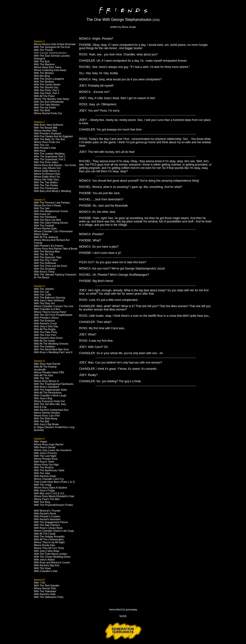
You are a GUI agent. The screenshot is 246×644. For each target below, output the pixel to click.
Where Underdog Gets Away (50, 70)
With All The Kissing (45, 367)
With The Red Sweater (47, 585)
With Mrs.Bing (42, 76)
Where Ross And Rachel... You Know (55, 165)
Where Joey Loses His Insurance (53, 450)
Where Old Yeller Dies (46, 179)
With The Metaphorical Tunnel (51, 211)
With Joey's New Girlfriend (49, 300)
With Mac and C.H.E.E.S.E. (49, 493)
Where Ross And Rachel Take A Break (56, 249)
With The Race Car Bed (47, 220)
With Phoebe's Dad (45, 148)
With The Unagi (43, 485)
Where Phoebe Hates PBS (49, 372)
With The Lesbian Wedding (49, 154)
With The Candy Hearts (47, 84)
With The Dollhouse (45, 263)
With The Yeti (41, 378)
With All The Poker (44, 96)
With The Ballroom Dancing (49, 298)
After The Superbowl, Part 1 (50, 156)
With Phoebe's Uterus (46, 318)
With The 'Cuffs (43, 295)
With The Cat (41, 292)
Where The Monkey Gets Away (52, 99)
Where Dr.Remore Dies (47, 174)
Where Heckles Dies (46, 131)
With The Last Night (45, 456)
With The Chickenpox (46, 188)
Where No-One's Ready (47, 205)
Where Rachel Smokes (47, 413)
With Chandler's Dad (46, 571)
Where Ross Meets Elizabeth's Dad (54, 496)
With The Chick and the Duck (50, 266)
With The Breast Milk (46, 128)
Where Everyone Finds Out (49, 401)
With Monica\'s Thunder (47, 511)
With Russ (40, 151)
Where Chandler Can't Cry (49, 479)
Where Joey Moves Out (47, 168)
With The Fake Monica (47, 105)
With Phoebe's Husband (48, 133)
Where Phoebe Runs (46, 459)
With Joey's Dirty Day (46, 326)
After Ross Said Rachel (47, 364)
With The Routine (44, 467)
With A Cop (40, 407)
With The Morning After (47, 251)
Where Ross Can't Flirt (47, 416)
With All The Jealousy (46, 237)
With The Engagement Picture (51, 522)
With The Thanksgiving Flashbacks (54, 384)
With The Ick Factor (45, 107)
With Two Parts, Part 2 (47, 93)
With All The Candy (45, 534)
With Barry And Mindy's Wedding (52, 191)
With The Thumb (43, 50)
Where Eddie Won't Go (47, 177)
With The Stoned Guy (46, 87)
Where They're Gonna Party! (50, 312)
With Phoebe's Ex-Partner (49, 246)
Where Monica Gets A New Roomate (55, 44)
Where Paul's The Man (47, 499)
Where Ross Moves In (46, 381)
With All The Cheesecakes (49, 539)
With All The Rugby (45, 329)
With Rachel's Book (45, 513)
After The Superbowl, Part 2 (50, 159)
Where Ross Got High (46, 465)
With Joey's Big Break (46, 424)
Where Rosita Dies (45, 545)
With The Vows (42, 568)
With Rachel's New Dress (48, 338)
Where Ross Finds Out (47, 142)
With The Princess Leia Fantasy (52, 203)
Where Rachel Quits (45, 228)
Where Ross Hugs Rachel (49, 444)
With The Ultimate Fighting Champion (55, 274)
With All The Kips (43, 375)
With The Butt (42, 61)
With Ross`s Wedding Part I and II (53, 352)
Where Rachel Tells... (46, 588)
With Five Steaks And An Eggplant (53, 136)
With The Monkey (44, 73)
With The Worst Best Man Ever (51, 349)
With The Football (44, 226)
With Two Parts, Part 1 (47, 90)
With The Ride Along (46, 418)
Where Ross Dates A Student (50, 488)
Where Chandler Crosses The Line (54, 306)
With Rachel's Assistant (47, 519)
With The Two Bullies (46, 182)
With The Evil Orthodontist (49, 102)
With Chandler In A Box (47, 309)
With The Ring (42, 502)
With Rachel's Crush (45, 323)
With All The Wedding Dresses (51, 344)
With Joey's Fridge (44, 490)
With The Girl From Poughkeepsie (53, 315)
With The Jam (42, 208)
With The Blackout (44, 64)
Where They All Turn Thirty (49, 548)
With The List (41, 145)
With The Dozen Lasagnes (49, 79)
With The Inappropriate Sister (50, 390)
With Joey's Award (44, 560)
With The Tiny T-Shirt (46, 260)
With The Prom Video (46, 162)
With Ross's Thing (44, 272)
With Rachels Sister (45, 476)
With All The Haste (44, 341)
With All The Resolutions (48, 393)
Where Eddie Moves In (47, 171)
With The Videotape (45, 591)
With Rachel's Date (45, 594)
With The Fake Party (46, 332)
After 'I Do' (40, 583)
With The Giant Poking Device (51, 223)
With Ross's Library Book (48, 528)
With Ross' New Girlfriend (48, 125)
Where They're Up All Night (49, 542)
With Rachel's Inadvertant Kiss (51, 410)
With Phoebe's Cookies (47, 516)
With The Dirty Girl (44, 303)
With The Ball (41, 421)
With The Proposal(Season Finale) (53, 505)
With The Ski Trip (44, 254)
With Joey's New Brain (47, 551)
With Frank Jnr (42, 214)
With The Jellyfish (44, 289)
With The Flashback (45, 217)
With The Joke (42, 473)
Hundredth (40, 370)
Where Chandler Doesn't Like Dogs (54, 531)
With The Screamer (45, 269)
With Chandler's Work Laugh (50, 395)
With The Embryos (44, 321)
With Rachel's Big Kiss (47, 565)
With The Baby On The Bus (49, 139)
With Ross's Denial (45, 447)
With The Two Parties (46, 185)
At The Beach (42, 277)
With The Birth (42, 110)
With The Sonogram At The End (52, 47)
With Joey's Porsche (45, 453)
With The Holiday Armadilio (49, 537)
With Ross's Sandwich (46, 387)
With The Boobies (44, 82)
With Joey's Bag (43, 398)
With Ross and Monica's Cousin (52, 562)
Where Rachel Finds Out (48, 113)
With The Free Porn (45, 335)
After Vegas (40, 441)
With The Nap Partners (47, 525)
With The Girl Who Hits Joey (50, 404)
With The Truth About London (50, 554)
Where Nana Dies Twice (48, 67)
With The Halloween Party (49, 597)
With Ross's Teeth (44, 462)
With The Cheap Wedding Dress (52, 557)
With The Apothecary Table (49, 470)
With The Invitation (44, 346)
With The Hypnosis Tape (48, 257)
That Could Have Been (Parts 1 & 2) (54, 482)
